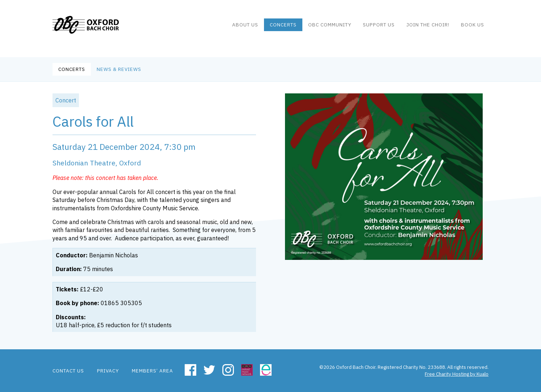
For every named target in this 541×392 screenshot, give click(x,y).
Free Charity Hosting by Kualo (457, 374)
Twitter (209, 370)
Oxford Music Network (247, 370)
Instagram (228, 370)
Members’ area (152, 371)
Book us (473, 29)
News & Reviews (119, 69)
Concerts (283, 29)
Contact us (68, 371)
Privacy (108, 371)
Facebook (190, 370)
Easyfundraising (266, 370)
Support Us (379, 29)
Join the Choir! (428, 29)
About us (245, 29)
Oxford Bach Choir (95, 29)
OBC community (330, 29)
